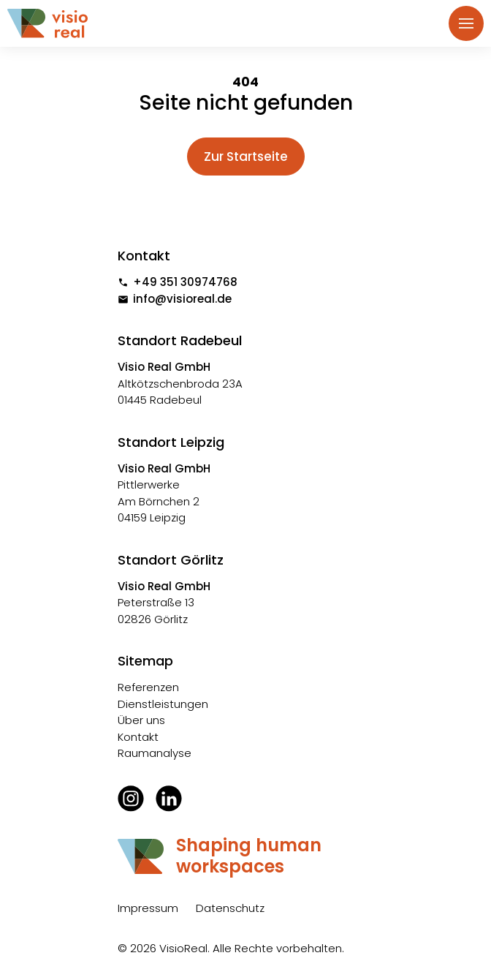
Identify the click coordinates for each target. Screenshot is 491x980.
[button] (466, 23)
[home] (55, 24)
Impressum (148, 908)
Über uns (141, 720)
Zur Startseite (246, 157)
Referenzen (148, 687)
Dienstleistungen (163, 704)
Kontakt (138, 737)
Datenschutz (230, 908)
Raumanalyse (155, 753)
